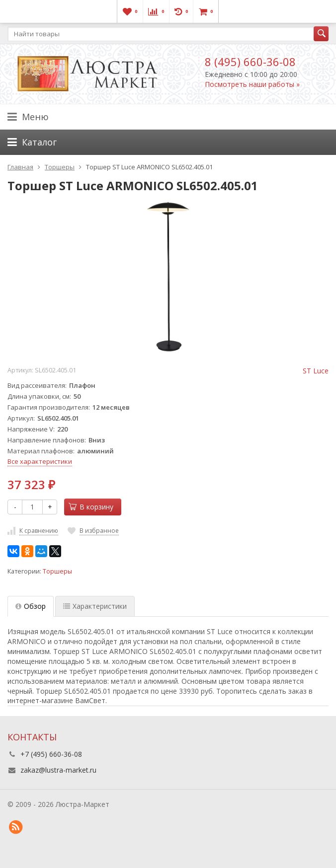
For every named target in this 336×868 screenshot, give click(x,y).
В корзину (91, 507)
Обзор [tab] (31, 606)
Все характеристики (40, 461)
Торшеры (57, 571)
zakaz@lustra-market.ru (58, 770)
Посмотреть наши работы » (252, 84)
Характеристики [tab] (95, 606)
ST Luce (316, 371)
